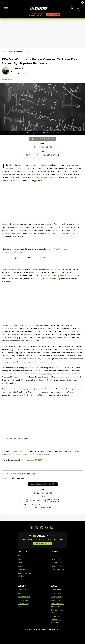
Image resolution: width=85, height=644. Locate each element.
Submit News (56, 563)
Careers (21, 566)
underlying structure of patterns (66, 276)
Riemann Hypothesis (14, 269)
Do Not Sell (55, 616)
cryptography (46, 374)
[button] (78, 8)
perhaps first (42, 380)
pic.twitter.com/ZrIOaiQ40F (13, 252)
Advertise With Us (58, 566)
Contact (54, 555)
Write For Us (56, 559)
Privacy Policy (56, 597)
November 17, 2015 (39, 258)
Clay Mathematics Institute (18, 168)
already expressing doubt (30, 389)
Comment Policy (24, 597)
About (20, 563)
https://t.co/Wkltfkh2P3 (17, 454)
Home (20, 555)
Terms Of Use (56, 590)
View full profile (7, 80)
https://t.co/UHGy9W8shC (39, 454)
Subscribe (22, 570)
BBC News (17, 224)
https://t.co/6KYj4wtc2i (58, 249)
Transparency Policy (25, 600)
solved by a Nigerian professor (45, 177)
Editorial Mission (25, 590)
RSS (59, 629)
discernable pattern (10, 328)
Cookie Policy (56, 593)
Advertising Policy (58, 600)
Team (20, 559)
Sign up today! (42, 544)
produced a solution (32, 368)
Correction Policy (24, 593)
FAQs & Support (57, 570)
